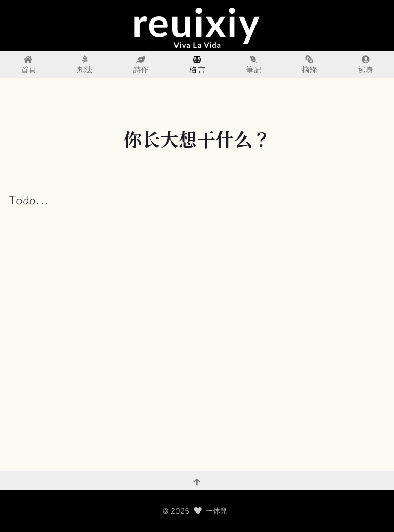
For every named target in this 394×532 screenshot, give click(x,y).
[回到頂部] (197, 481)
